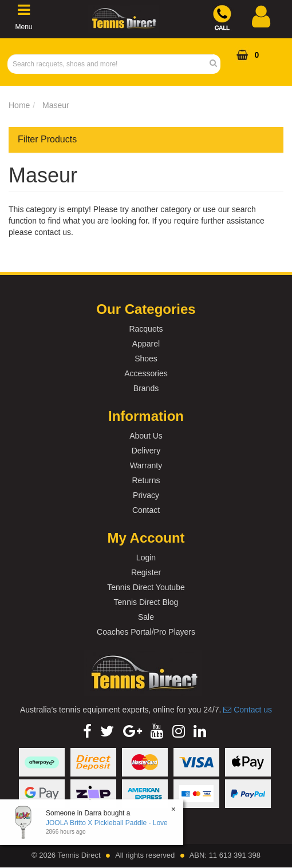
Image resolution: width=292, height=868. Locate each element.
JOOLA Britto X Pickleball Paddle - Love (107, 823)
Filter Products (47, 139)
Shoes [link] (146, 359)
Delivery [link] (146, 451)
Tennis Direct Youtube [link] (146, 587)
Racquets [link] (146, 329)
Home (19, 105)
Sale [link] (146, 617)
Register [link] (146, 572)
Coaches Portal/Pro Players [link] (146, 632)
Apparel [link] (146, 344)
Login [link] (146, 558)
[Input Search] (111, 64)
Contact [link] (146, 510)
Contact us (248, 710)
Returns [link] (146, 480)
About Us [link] (146, 436)
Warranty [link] (146, 465)
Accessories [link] (146, 373)
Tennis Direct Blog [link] (146, 602)
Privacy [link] (146, 495)
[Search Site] (217, 64)
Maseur (56, 105)
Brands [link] (146, 388)
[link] (87, 731)
